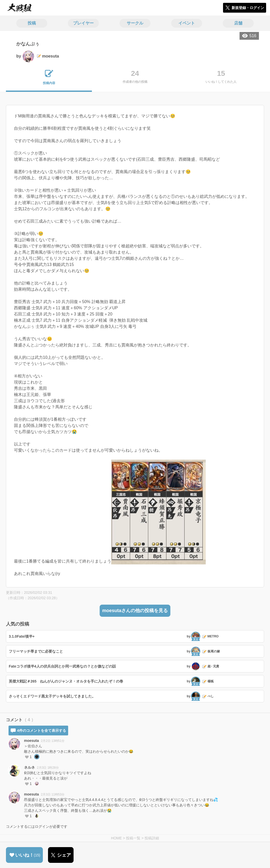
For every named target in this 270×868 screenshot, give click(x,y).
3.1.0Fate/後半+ (22, 636)
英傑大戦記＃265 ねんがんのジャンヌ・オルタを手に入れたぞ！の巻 (66, 681)
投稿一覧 (133, 838)
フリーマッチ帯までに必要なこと (36, 651)
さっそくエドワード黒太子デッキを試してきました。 (52, 696)
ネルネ (29, 767)
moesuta (31, 741)
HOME (116, 838)
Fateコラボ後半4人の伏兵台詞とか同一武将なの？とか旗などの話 (62, 666)
